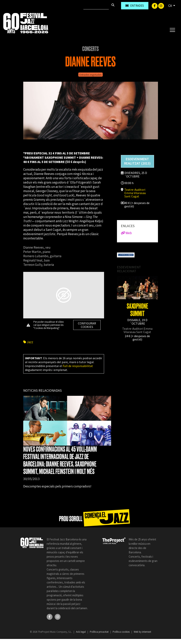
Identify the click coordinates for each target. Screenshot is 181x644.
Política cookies (121, 632)
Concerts (90, 49)
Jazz (28, 342)
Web (126, 233)
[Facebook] (155, 5)
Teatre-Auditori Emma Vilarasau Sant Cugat (135, 193)
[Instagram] (161, 5)
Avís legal (81, 632)
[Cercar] (96, 6)
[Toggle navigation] (172, 30)
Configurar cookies (87, 325)
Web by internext (142, 632)
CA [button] (170, 6)
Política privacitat (99, 632)
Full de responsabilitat (78, 366)
